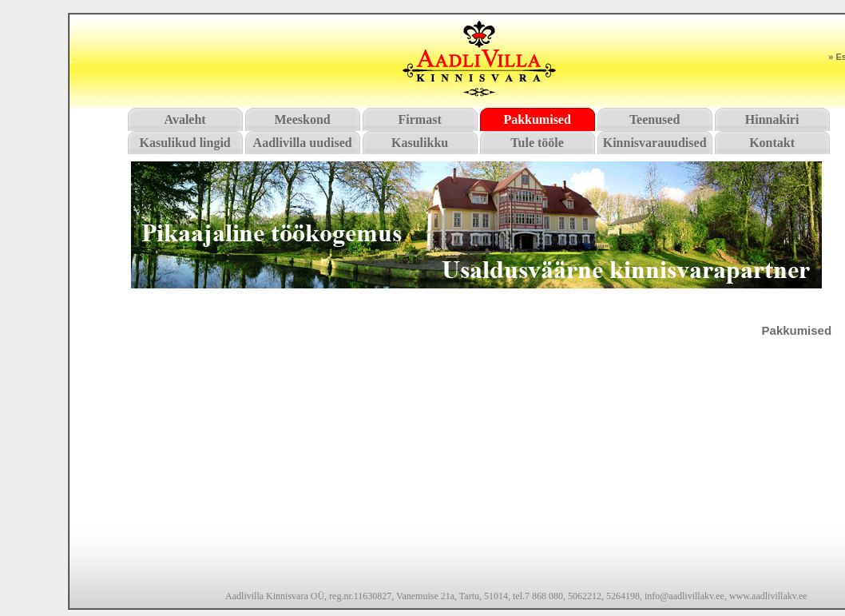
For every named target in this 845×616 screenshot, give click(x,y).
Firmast (420, 119)
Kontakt (772, 143)
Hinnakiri (772, 119)
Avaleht (185, 119)
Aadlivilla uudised (303, 143)
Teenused (655, 119)
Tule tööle (537, 143)
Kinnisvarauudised (655, 143)
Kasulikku (420, 143)
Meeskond (303, 119)
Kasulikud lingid (184, 143)
